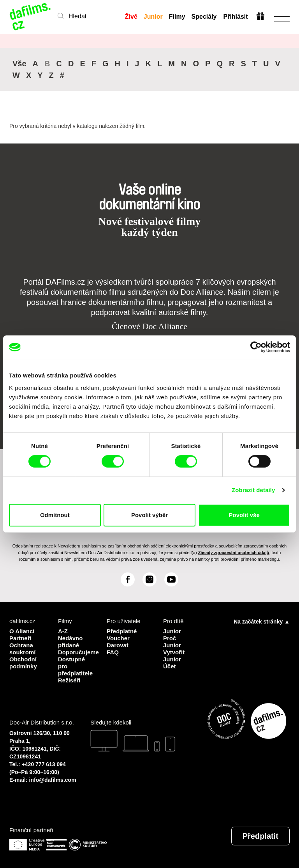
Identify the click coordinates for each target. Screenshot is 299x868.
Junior (153, 17)
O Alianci (22, 631)
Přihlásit (235, 17)
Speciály (204, 17)
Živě (131, 17)
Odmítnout (55, 515)
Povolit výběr (149, 515)
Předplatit (260, 836)
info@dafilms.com (53, 780)
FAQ (113, 652)
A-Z (63, 631)
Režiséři (69, 680)
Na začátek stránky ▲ (262, 622)
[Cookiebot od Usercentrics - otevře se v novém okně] (256, 347)
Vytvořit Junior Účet (174, 659)
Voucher (118, 638)
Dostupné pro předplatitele (75, 666)
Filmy (177, 17)
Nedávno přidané (70, 642)
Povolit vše (244, 515)
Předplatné (122, 631)
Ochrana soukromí (23, 649)
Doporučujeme (77, 652)
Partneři (20, 638)
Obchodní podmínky (23, 663)
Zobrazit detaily (253, 490)
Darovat (118, 645)
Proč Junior (172, 642)
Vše (19, 64)
